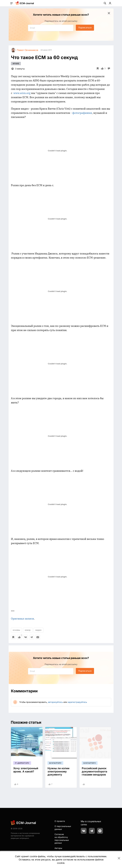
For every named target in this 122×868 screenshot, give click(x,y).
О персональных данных (63, 828)
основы (16, 630)
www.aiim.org (22, 93)
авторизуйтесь (55, 702)
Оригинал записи (22, 619)
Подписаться (85, 28)
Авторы (58, 848)
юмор (28, 630)
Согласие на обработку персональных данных (62, 839)
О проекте (60, 821)
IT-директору (22, 763)
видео (38, 630)
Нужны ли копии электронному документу (58, 771)
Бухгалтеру (55, 763)
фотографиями (82, 113)
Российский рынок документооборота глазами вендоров (94, 771)
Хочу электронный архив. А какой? (26, 770)
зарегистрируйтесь (77, 702)
